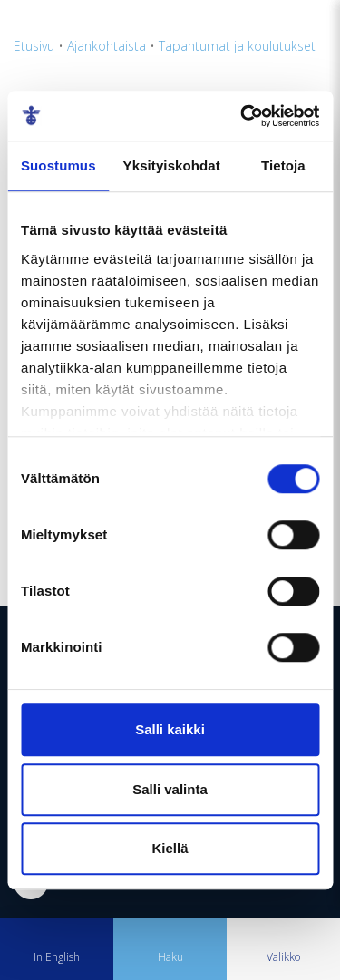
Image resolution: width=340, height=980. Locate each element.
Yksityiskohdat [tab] (172, 165)
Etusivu (34, 46)
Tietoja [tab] (283, 165)
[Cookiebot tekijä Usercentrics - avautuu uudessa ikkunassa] (242, 116)
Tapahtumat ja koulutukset (237, 46)
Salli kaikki (170, 729)
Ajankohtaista (107, 46)
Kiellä (170, 848)
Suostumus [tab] (58, 165)
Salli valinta (170, 789)
